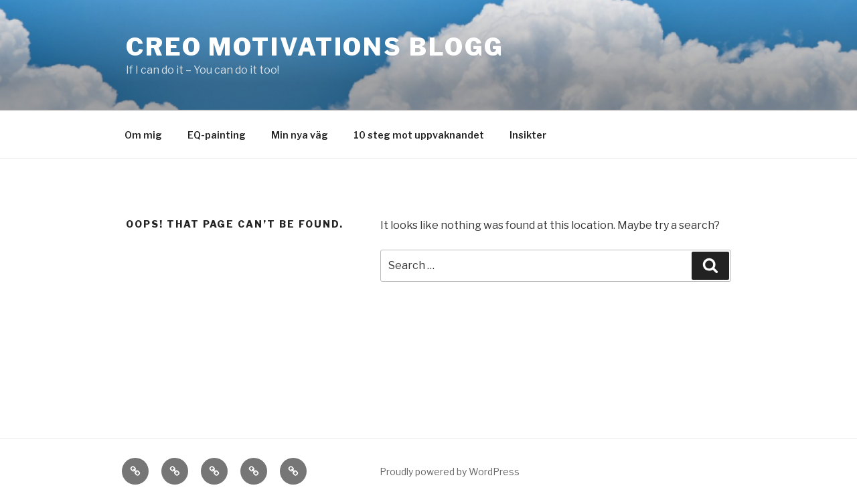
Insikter (528, 135)
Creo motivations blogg (315, 47)
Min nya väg (300, 135)
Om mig (143, 135)
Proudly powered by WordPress (450, 472)
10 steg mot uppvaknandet (419, 135)
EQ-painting (217, 135)
